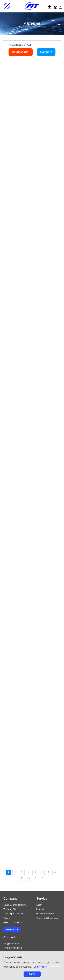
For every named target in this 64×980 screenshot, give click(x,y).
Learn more (40, 967)
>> (41, 878)
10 (29, 878)
